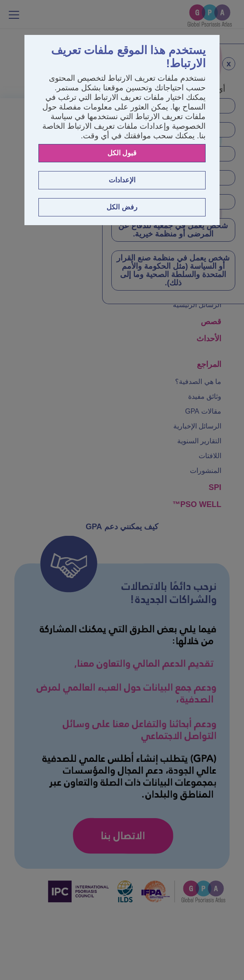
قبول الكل (122, 153)
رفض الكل (122, 207)
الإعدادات (122, 180)
